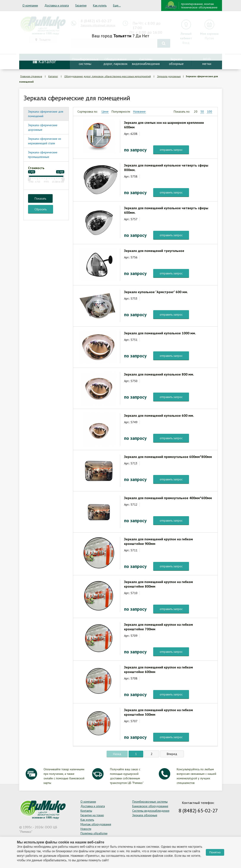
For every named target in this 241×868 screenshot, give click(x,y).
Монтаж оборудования (96, 824)
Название (139, 112)
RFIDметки (207, 61)
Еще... (117, 5)
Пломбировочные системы (150, 802)
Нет (146, 36)
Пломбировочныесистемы (85, 61)
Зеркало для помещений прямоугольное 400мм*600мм (168, 498)
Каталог (44, 61)
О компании (30, 5)
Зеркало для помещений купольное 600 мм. (159, 415)
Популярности (121, 112)
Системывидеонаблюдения (146, 61)
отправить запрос (171, 150)
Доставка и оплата (57, 5)
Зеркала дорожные (169, 76)
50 (202, 112)
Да (138, 36)
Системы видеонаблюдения (151, 811)
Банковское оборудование (150, 806)
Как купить (100, 5)
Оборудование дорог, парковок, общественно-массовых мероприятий (108, 76)
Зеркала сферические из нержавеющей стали (45, 141)
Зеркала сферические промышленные (43, 155)
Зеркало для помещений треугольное (154, 251)
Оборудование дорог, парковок (115, 61)
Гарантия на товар (92, 815)
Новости (86, 829)
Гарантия (81, 5)
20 (196, 112)
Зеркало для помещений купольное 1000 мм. (160, 333)
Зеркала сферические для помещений (46, 114)
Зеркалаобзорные (176, 61)
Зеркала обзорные (145, 815)
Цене (105, 112)
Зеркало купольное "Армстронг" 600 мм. (156, 292)
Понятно (215, 852)
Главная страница (31, 76)
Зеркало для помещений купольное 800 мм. (159, 374)
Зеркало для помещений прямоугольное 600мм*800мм (168, 457)
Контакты (86, 811)
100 (209, 112)
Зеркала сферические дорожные (43, 127)
